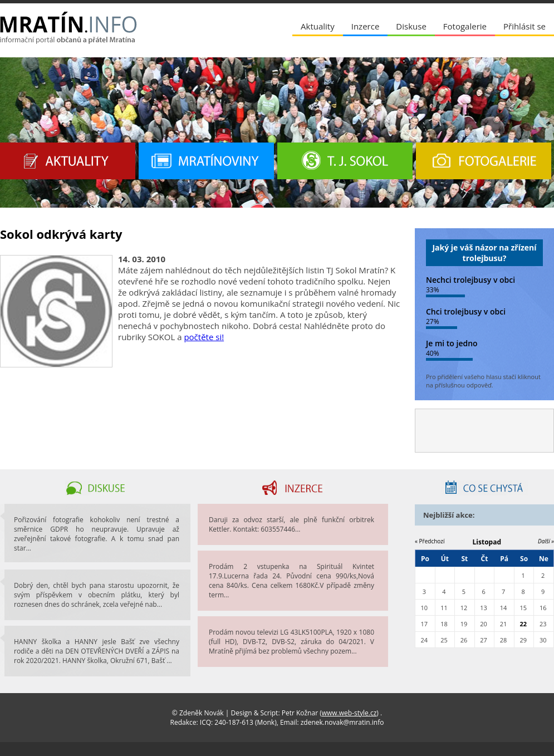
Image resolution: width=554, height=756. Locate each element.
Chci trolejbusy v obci (466, 311)
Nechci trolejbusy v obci (470, 280)
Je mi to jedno (452, 343)
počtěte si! (204, 337)
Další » (546, 541)
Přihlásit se (524, 26)
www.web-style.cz (349, 713)
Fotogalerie (465, 26)
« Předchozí (430, 541)
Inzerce (366, 26)
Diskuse (411, 26)
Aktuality (318, 26)
